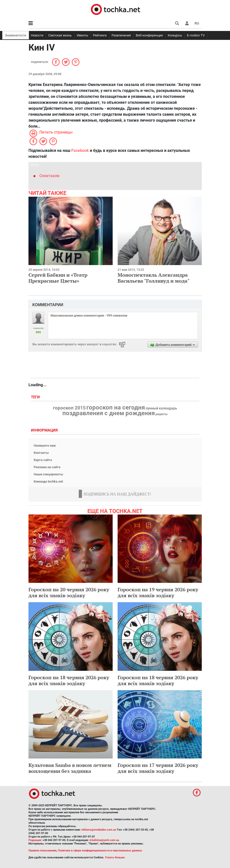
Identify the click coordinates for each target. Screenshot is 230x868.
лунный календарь (161, 408)
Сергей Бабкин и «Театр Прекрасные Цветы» (58, 278)
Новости (37, 35)
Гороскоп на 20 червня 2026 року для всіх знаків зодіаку (69, 592)
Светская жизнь (60, 35)
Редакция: (35, 840)
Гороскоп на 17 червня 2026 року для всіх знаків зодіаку (158, 768)
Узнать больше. (115, 857)
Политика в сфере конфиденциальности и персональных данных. (100, 851)
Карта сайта (43, 460)
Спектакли (49, 176)
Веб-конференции (149, 35)
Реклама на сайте (47, 467)
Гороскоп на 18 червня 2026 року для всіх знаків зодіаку (69, 680)
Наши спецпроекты (48, 474)
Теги (36, 397)
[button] (187, 23)
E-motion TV (196, 35)
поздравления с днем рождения (109, 413)
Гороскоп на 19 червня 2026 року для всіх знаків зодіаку (158, 592)
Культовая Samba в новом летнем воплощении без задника (70, 768)
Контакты (41, 453)
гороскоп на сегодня (116, 407)
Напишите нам (45, 446)
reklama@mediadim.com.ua (99, 830)
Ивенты (82, 35)
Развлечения (121, 35)
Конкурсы (175, 35)
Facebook (80, 150)
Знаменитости (16, 35)
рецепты (162, 414)
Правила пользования (42, 851)
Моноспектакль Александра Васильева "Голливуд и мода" (153, 278)
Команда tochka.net (48, 481)
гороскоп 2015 (69, 408)
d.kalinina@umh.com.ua (104, 840)
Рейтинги (100, 35)
